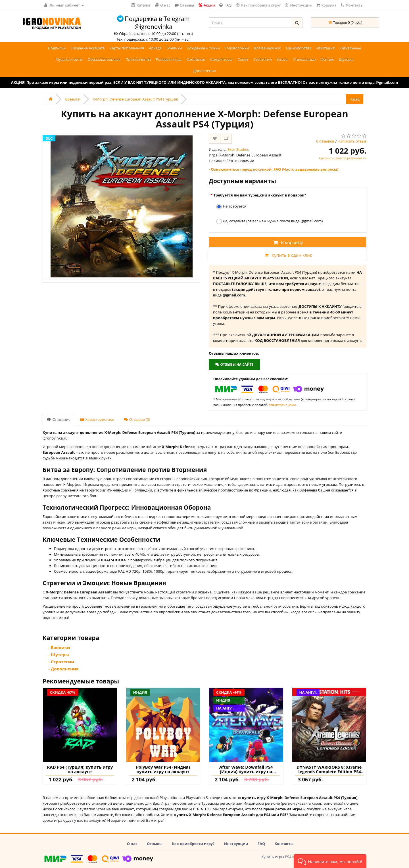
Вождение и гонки (203, 48)
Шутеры (346, 59)
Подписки (57, 48)
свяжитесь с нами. (283, 405)
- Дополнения (63, 669)
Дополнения (204, 71)
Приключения (138, 59)
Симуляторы (221, 59)
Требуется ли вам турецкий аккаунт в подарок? (260, 195)
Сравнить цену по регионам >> (343, 158)
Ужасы (282, 59)
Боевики (174, 48)
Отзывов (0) (137, 419)
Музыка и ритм (69, 59)
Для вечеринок (267, 48)
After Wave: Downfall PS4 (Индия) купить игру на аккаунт (246, 769)
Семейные (196, 59)
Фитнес (327, 59)
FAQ (261, 844)
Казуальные (350, 48)
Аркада (155, 48)
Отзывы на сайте (234, 364)
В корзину (287, 242)
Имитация (326, 48)
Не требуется (231, 207)
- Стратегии (61, 662)
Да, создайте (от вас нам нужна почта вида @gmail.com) (269, 221)
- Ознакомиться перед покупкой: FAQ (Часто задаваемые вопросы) (274, 169)
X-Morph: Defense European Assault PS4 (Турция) (135, 99)
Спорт (243, 59)
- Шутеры (59, 654)
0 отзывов (325, 141)
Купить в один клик (287, 255)
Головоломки (237, 48)
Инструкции (236, 844)
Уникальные (305, 59)
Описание (59, 419)
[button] (330, 861)
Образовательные (104, 59)
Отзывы (155, 844)
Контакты (352, 5)
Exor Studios (238, 149)
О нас (132, 844)
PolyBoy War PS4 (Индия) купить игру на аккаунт (163, 769)
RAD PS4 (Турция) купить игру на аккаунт (80, 769)
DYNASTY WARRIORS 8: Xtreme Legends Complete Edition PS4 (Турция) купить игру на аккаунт (329, 769)
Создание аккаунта (87, 48)
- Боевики (59, 647)
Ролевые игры (169, 59)
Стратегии (263, 59)
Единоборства (299, 48)
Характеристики (97, 419)
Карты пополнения (127, 48)
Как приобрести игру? (193, 844)
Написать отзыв (352, 141)
